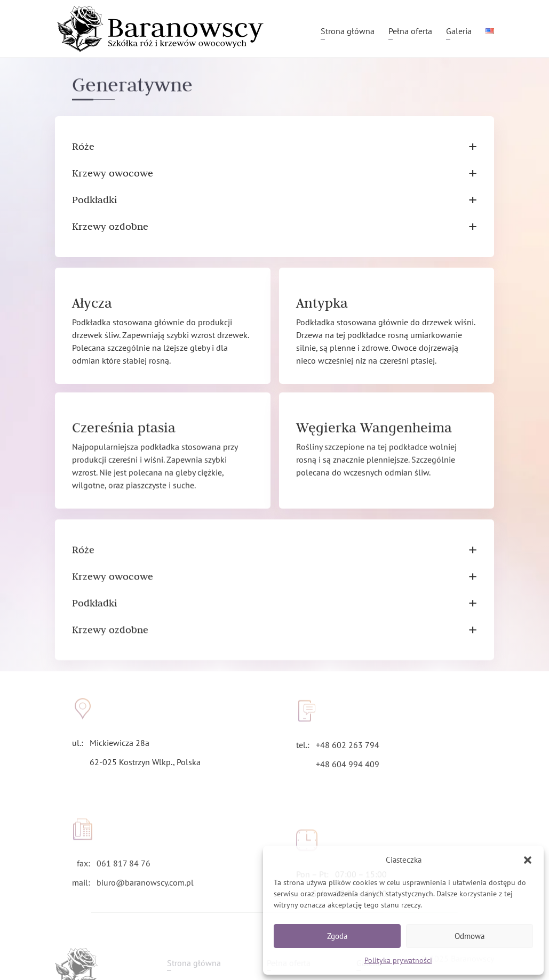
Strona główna (348, 32)
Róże (274, 147)
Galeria (459, 32)
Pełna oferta (410, 32)
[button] (528, 860)
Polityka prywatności (398, 960)
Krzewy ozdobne (274, 227)
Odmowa (470, 936)
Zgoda (337, 936)
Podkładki (274, 200)
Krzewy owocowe (274, 173)
